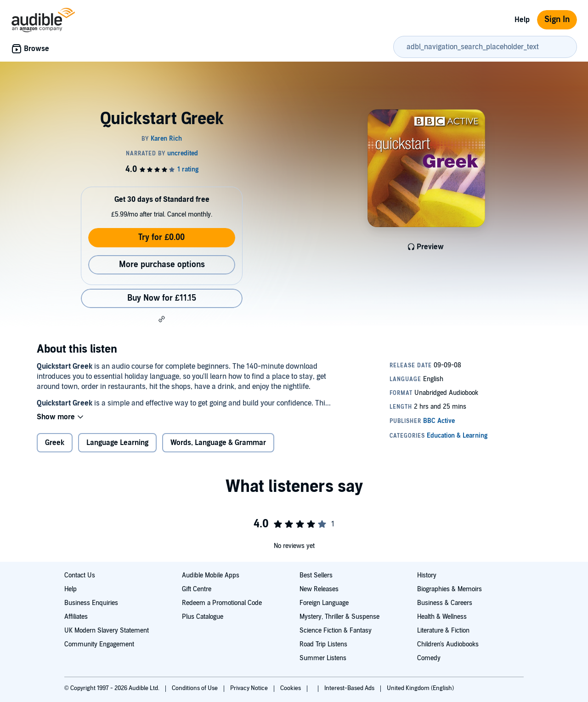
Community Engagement (99, 644)
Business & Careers (445, 603)
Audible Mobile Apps (211, 575)
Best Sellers (316, 575)
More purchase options (162, 265)
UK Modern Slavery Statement (107, 631)
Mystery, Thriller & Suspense (339, 617)
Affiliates (76, 617)
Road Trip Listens (323, 644)
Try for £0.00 (161, 237)
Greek (55, 443)
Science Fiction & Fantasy (336, 631)
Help (522, 20)
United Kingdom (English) (420, 688)
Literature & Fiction (443, 631)
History (427, 575)
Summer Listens (323, 658)
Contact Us (80, 575)
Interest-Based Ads (350, 688)
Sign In (557, 20)
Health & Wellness (442, 617)
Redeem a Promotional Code (222, 603)
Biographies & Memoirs (449, 589)
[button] (162, 319)
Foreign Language (324, 603)
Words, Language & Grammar (218, 443)
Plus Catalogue (203, 617)
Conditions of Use (195, 688)
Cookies (291, 688)
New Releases (319, 589)
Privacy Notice (250, 688)
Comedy (429, 658)
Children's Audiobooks (448, 644)
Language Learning (117, 443)
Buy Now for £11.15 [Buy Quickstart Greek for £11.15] (162, 298)
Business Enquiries (91, 603)
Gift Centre (197, 589)
